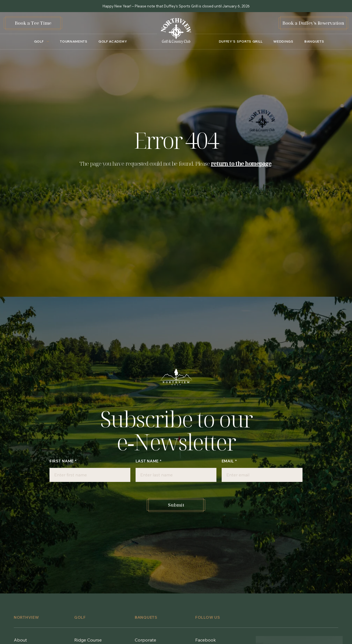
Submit (176, 505)
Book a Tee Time (33, 23)
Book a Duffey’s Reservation (313, 23)
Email (229, 461)
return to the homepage (241, 164)
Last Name (149, 461)
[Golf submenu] (40, 41)
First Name (63, 461)
